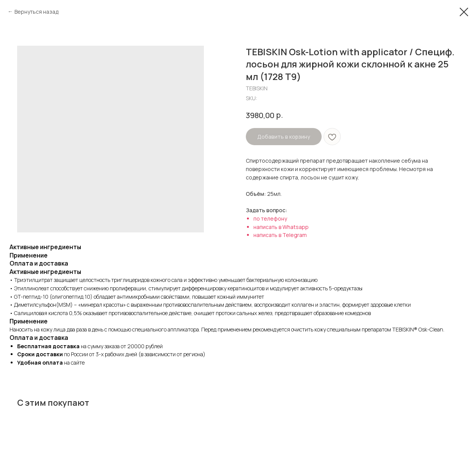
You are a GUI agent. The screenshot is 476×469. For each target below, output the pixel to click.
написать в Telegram (280, 235)
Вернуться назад (36, 12)
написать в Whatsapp (281, 227)
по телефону (270, 218)
